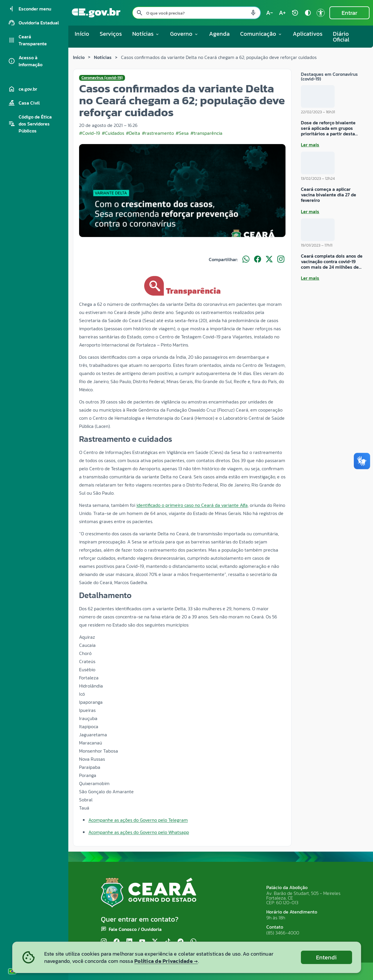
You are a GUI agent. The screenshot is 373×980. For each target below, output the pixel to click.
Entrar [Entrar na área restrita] (349, 13)
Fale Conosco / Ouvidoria (135, 929)
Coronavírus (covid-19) (102, 78)
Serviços (111, 34)
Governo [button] (184, 34)
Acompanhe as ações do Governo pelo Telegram (138, 820)
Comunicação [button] (261, 34)
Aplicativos (308, 34)
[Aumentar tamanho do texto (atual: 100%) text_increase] (282, 13)
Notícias (103, 57)
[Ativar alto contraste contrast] (308, 13)
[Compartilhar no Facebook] (258, 259)
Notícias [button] (146, 34)
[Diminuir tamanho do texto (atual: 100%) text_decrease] (270, 13)
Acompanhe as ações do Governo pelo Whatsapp (139, 832)
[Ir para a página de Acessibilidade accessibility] (321, 13)
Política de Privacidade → (166, 961)
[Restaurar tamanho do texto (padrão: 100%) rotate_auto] (295, 13)
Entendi (326, 957)
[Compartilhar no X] (269, 259)
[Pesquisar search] (140, 13)
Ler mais (310, 145)
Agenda (219, 34)
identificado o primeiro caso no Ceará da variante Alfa (192, 505)
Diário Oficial (341, 37)
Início (82, 34)
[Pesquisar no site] (196, 13)
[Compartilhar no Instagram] (281, 259)
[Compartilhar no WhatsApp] (246, 259)
